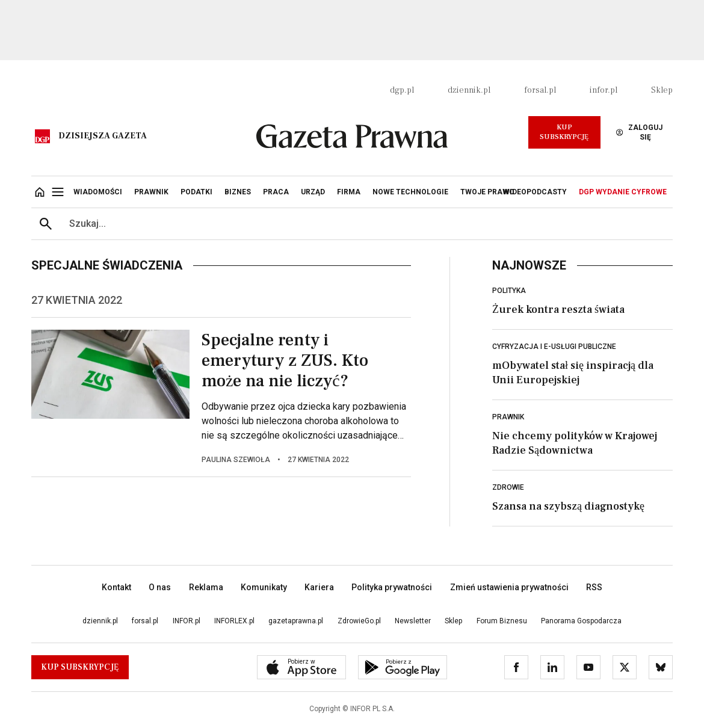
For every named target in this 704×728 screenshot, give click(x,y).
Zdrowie (508, 487)
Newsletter (413, 621)
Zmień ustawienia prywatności (509, 587)
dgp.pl (402, 90)
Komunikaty (264, 587)
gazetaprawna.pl (296, 621)
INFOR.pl (187, 621)
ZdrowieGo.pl (359, 621)
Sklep (662, 90)
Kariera (319, 587)
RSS (594, 587)
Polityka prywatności (392, 587)
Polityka (509, 291)
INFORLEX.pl (234, 621)
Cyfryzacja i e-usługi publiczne (554, 347)
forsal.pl (540, 90)
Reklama (206, 587)
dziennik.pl (469, 90)
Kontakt (116, 587)
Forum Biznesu (502, 621)
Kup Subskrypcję (564, 132)
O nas (160, 587)
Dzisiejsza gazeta (103, 136)
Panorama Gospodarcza (581, 621)
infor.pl (604, 90)
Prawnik (508, 417)
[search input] (366, 224)
